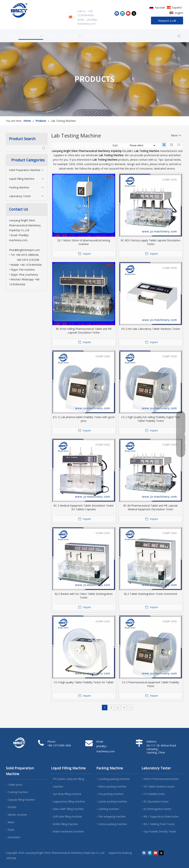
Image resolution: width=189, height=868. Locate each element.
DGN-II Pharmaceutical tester (161, 779)
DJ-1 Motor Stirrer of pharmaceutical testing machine (84, 242)
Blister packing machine (112, 786)
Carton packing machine (113, 824)
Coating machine (18, 792)
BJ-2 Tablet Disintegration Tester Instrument (151, 594)
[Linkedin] (122, 13)
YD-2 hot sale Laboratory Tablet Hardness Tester (151, 329)
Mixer (11, 822)
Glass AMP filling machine (68, 809)
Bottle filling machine (66, 824)
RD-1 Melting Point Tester (159, 824)
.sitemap (11, 858)
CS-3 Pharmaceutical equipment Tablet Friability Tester (151, 684)
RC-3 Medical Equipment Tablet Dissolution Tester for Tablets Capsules (84, 507)
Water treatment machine (68, 831)
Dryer (11, 830)
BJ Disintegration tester (157, 809)
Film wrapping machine (112, 816)
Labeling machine (109, 809)
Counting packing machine (114, 779)
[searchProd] (23, 148)
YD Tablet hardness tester (159, 786)
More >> (176, 135)
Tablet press (15, 785)
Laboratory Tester (20, 196)
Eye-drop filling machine (67, 794)
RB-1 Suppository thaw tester (161, 816)
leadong (127, 853)
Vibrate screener (17, 815)
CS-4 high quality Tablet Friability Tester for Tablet (84, 682)
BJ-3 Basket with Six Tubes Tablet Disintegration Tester (84, 596)
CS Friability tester (154, 794)
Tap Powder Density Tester (160, 831)
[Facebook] (117, 13)
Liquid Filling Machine (22, 179)
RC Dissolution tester (156, 801)
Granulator (14, 837)
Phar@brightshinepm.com (24, 250)
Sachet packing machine (113, 801)
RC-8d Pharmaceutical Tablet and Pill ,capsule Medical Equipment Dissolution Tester (151, 507)
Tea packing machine (111, 794)
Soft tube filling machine (67, 816)
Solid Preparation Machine (25, 170)
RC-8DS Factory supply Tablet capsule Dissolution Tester (151, 242)
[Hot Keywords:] (179, 36)
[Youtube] (128, 13)
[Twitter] (134, 13)
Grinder (12, 807)
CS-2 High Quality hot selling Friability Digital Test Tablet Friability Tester (151, 419)
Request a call (167, 21)
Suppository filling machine (69, 801)
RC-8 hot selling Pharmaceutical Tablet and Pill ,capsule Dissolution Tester (84, 331)
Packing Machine (19, 187)
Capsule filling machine (21, 800)
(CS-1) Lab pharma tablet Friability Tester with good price (84, 419)
